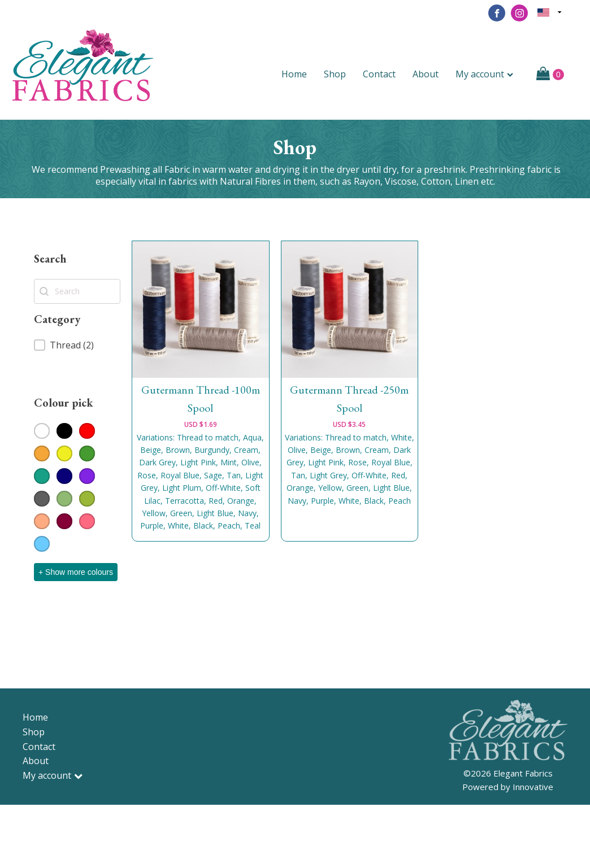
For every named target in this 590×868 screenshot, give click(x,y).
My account (484, 74)
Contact (379, 74)
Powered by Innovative (508, 787)
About (426, 74)
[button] (77, 345)
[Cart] (550, 75)
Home (294, 74)
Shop (335, 74)
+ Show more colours (76, 572)
